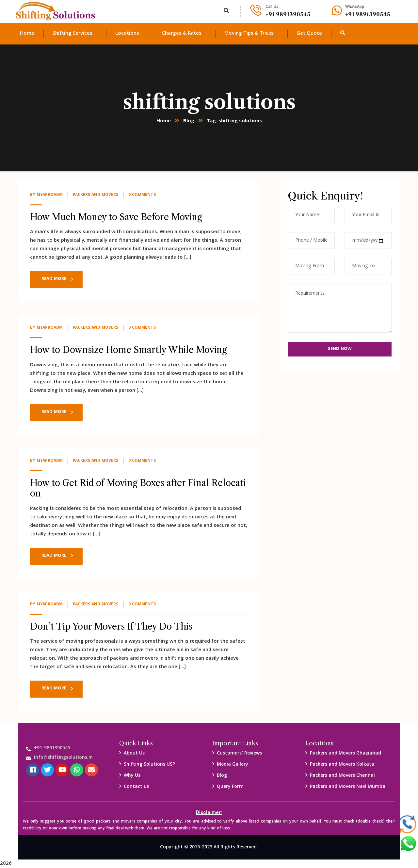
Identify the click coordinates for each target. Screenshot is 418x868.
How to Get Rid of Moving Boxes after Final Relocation (138, 488)
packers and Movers (96, 195)
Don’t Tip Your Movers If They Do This (111, 626)
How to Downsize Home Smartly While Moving (129, 350)
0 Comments (142, 195)
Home (164, 121)
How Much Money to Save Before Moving (116, 217)
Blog (189, 121)
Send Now (340, 349)
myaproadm (50, 195)
